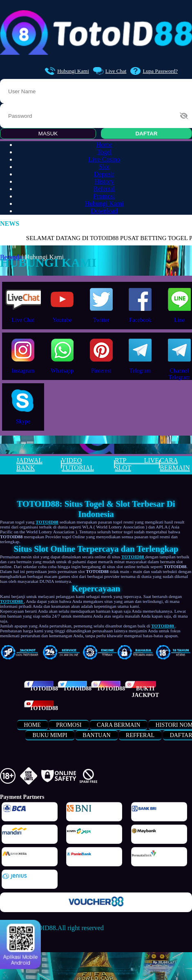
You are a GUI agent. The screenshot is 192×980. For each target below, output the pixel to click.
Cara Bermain (118, 725)
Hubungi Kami (67, 71)
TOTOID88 (44, 689)
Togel (104, 152)
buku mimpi (50, 735)
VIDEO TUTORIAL (78, 464)
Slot (104, 167)
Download (104, 211)
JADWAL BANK (29, 464)
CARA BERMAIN (175, 464)
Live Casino (104, 159)
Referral (104, 189)
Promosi (104, 196)
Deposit (104, 174)
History (104, 181)
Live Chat (110, 71)
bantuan (96, 735)
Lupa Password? (154, 71)
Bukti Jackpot (145, 692)
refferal (140, 735)
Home (104, 145)
